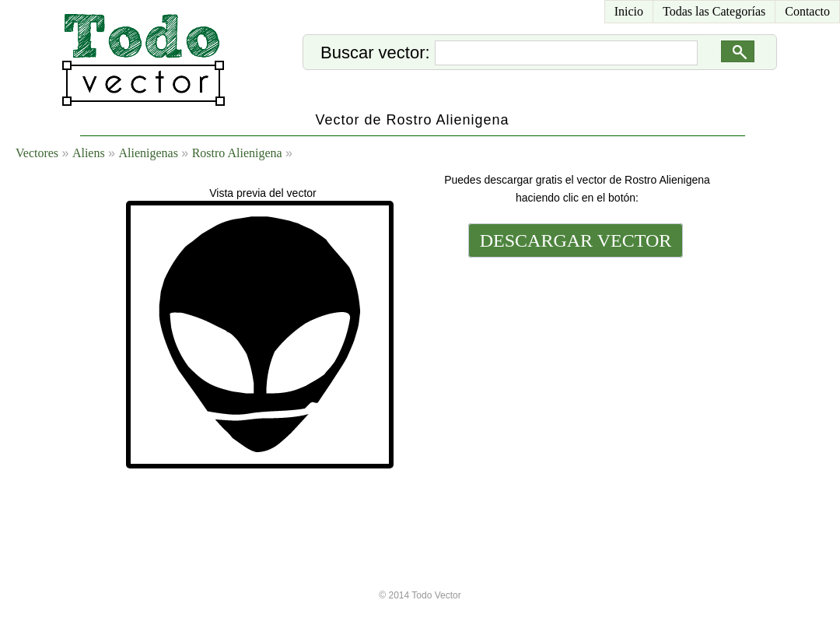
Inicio (629, 11)
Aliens (89, 153)
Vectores (37, 153)
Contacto (807, 11)
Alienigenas (148, 153)
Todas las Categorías (714, 11)
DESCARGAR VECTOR (576, 240)
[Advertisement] (574, 367)
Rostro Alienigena (237, 153)
